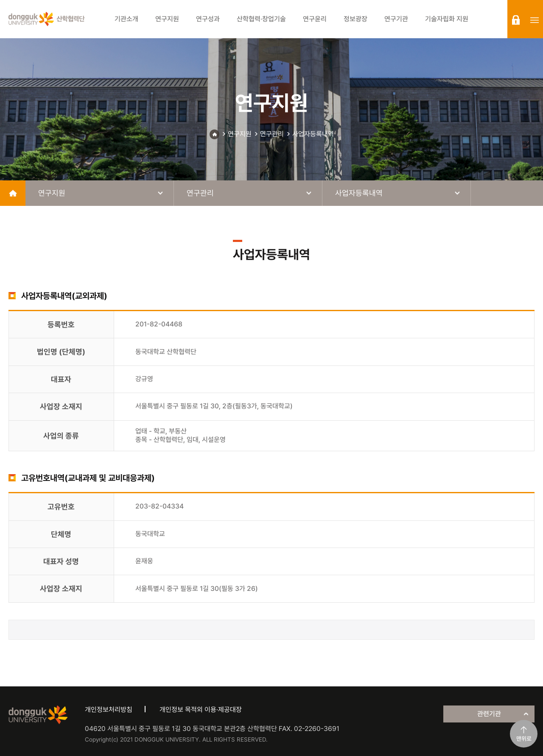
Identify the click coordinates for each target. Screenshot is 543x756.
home (13, 193)
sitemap (535, 20)
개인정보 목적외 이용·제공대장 (201, 710)
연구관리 (272, 134)
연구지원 (240, 134)
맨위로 (524, 739)
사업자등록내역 (313, 134)
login (516, 20)
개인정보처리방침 (109, 710)
